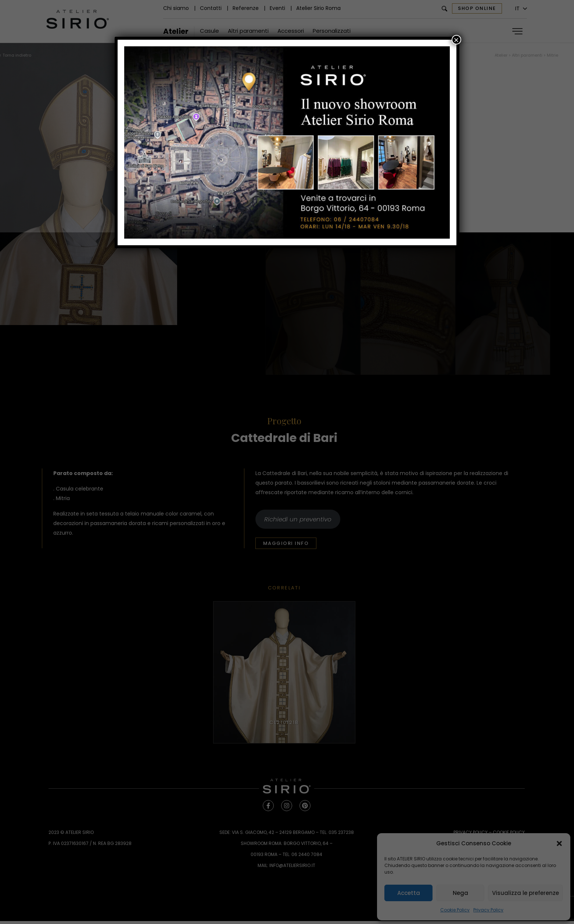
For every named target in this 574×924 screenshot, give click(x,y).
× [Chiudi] (456, 40)
